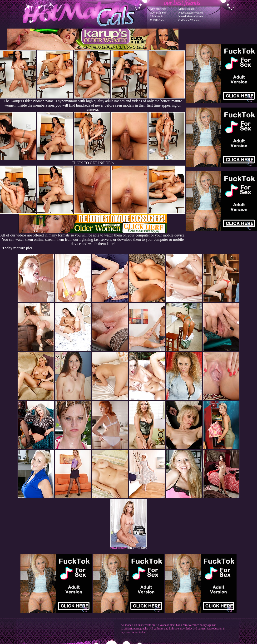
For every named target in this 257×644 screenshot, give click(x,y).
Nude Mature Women (191, 13)
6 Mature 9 (156, 16)
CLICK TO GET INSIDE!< (93, 163)
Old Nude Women (189, 20)
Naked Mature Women (191, 16)
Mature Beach (187, 9)
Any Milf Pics (158, 9)
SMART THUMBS (137, 548)
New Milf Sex (158, 13)
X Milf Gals (157, 20)
